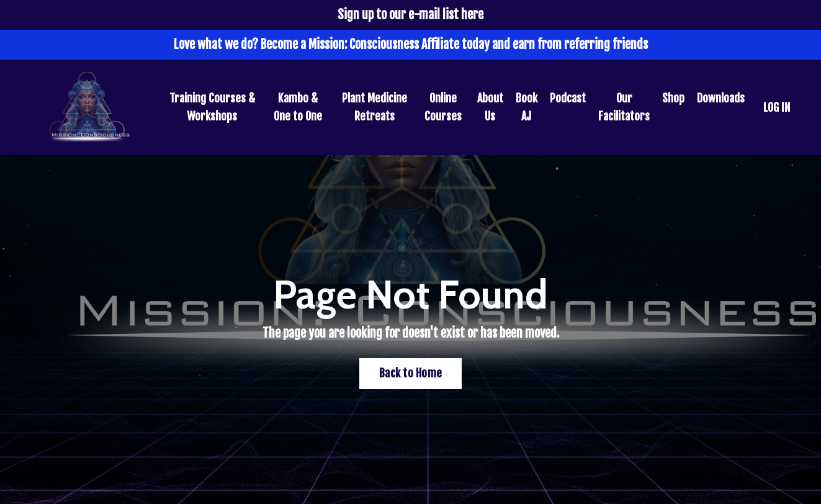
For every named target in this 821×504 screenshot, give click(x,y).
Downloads (721, 98)
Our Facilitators (624, 107)
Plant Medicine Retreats (375, 107)
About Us (490, 107)
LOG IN (777, 107)
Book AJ (527, 107)
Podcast (568, 98)
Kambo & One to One (298, 107)
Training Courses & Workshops (212, 107)
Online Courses (443, 107)
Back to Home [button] (410, 373)
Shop (673, 98)
